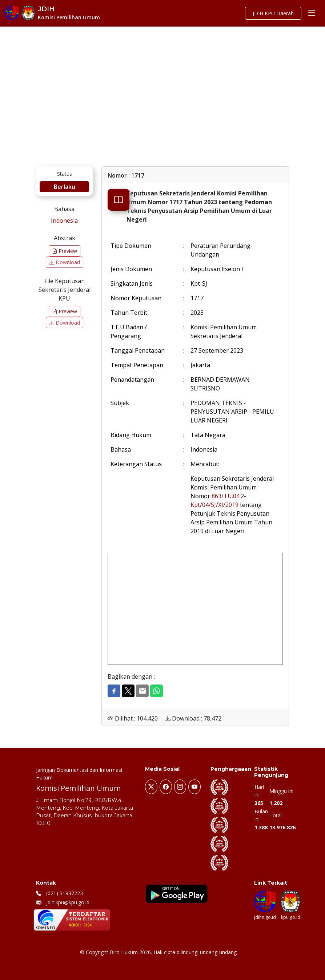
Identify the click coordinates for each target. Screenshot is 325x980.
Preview (65, 251)
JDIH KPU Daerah (273, 13)
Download (65, 262)
